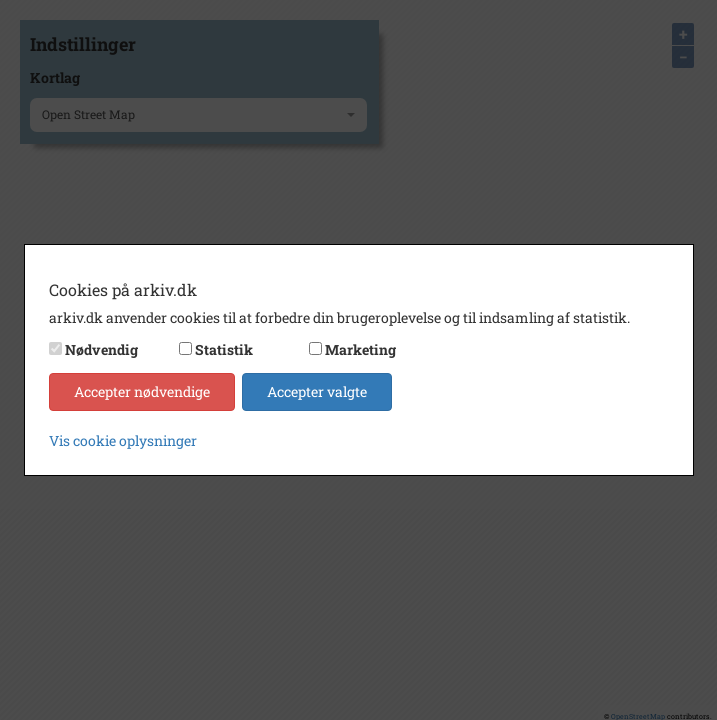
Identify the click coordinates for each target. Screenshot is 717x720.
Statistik (224, 349)
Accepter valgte (317, 391)
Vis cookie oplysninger (123, 440)
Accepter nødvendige (142, 391)
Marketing (360, 349)
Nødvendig (101, 349)
